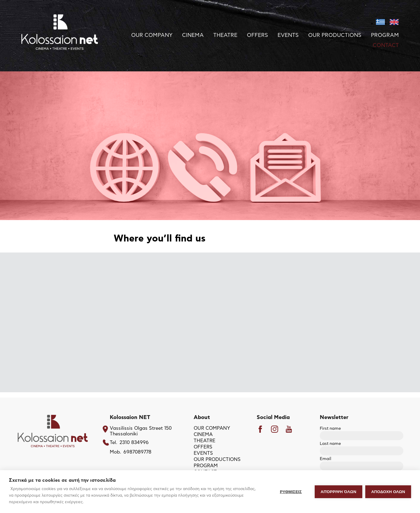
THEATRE (225, 35)
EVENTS (288, 35)
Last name (362, 447)
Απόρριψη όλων (338, 492)
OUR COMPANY (152, 35)
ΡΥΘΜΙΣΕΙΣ (291, 492)
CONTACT (386, 46)
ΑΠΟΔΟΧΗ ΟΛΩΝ (388, 492)
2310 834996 (134, 443)
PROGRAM (385, 35)
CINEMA (193, 35)
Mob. (115, 452)
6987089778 (137, 452)
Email (362, 463)
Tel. (113, 443)
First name (362, 432)
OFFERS (257, 35)
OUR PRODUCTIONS (335, 35)
